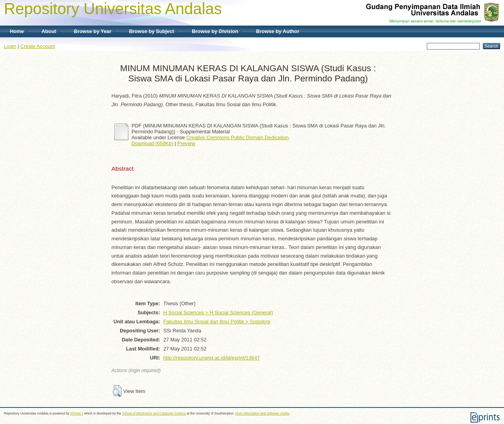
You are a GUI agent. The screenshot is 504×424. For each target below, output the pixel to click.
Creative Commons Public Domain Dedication (237, 137)
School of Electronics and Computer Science (154, 414)
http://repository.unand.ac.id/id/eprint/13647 (212, 358)
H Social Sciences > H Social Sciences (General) (218, 312)
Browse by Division (215, 31)
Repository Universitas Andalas (113, 9)
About (49, 31)
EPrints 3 (77, 414)
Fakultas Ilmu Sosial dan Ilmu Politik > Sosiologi (217, 322)
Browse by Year (93, 31)
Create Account (38, 46)
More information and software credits (262, 414)
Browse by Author (278, 31)
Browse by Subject (152, 31)
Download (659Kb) (152, 143)
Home (17, 31)
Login (10, 46)
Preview (186, 143)
